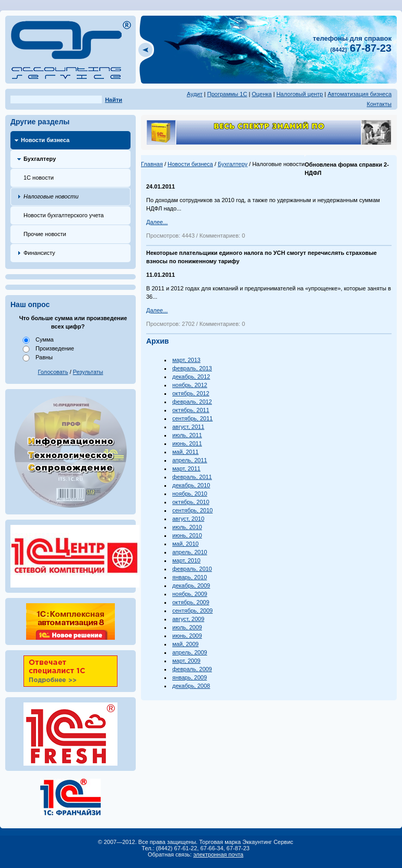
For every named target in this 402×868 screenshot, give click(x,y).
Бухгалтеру (40, 159)
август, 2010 (188, 519)
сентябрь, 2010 (192, 510)
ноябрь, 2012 (190, 385)
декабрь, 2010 (191, 485)
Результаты (88, 372)
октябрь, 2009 (191, 602)
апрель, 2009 (190, 652)
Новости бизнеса (45, 140)
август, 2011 (188, 427)
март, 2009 (186, 661)
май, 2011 (185, 452)
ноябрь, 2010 (190, 494)
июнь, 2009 (187, 636)
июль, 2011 (187, 435)
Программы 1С (227, 94)
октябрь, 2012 (191, 393)
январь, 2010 (190, 577)
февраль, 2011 (192, 477)
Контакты (379, 104)
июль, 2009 (187, 627)
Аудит (195, 94)
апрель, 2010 (190, 552)
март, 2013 (186, 360)
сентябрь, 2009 (192, 611)
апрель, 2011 (190, 460)
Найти (114, 100)
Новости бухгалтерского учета (64, 215)
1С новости (39, 178)
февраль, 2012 (192, 402)
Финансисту (39, 253)
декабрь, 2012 (191, 377)
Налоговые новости (51, 196)
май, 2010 (185, 544)
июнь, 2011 (187, 443)
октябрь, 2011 (191, 410)
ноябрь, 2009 (190, 594)
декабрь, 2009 (191, 585)
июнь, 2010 (187, 535)
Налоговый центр (299, 94)
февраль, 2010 (192, 569)
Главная (152, 164)
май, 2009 (185, 644)
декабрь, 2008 (191, 686)
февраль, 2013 (192, 368)
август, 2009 (188, 619)
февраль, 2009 (192, 669)
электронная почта (218, 854)
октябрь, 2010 (191, 502)
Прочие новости (45, 234)
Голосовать (53, 372)
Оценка (262, 94)
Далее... (157, 222)
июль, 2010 (187, 527)
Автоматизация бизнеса (359, 94)
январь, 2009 (190, 677)
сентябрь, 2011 (192, 418)
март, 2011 (186, 468)
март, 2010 (186, 560)
